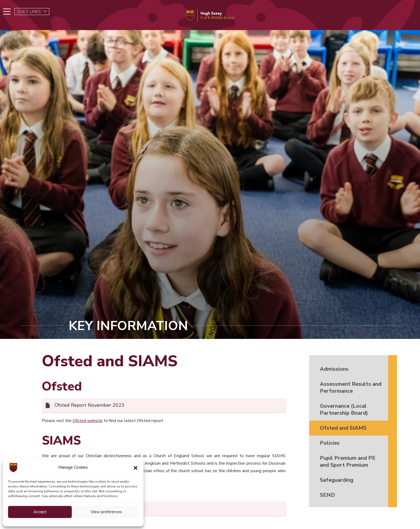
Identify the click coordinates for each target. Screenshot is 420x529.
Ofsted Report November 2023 (89, 408)
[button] (136, 468)
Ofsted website (88, 423)
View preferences (106, 512)
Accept (40, 512)
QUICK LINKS (32, 12)
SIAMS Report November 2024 (89, 511)
